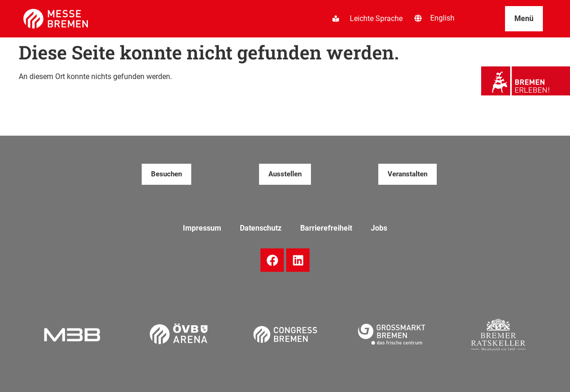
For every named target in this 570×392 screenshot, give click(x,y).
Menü (524, 18)
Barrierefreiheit (326, 228)
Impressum (202, 228)
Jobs (379, 228)
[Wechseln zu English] (442, 18)
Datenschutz (261, 228)
